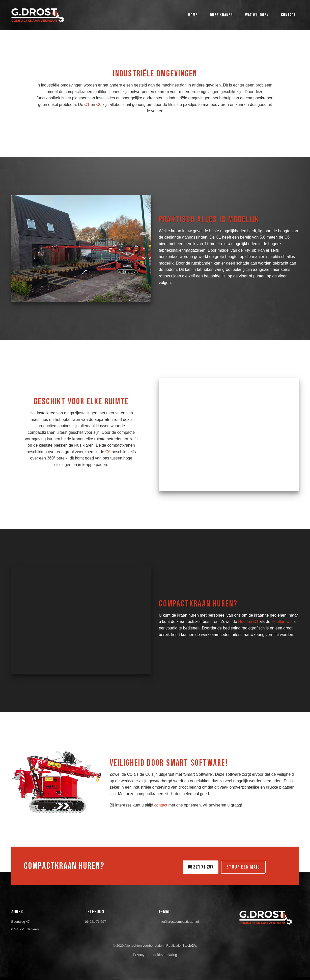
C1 (87, 105)
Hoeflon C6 (281, 622)
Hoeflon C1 (248, 622)
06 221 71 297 (95, 922)
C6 (99, 105)
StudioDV (189, 946)
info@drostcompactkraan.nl (179, 922)
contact (161, 805)
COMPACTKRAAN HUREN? (64, 866)
